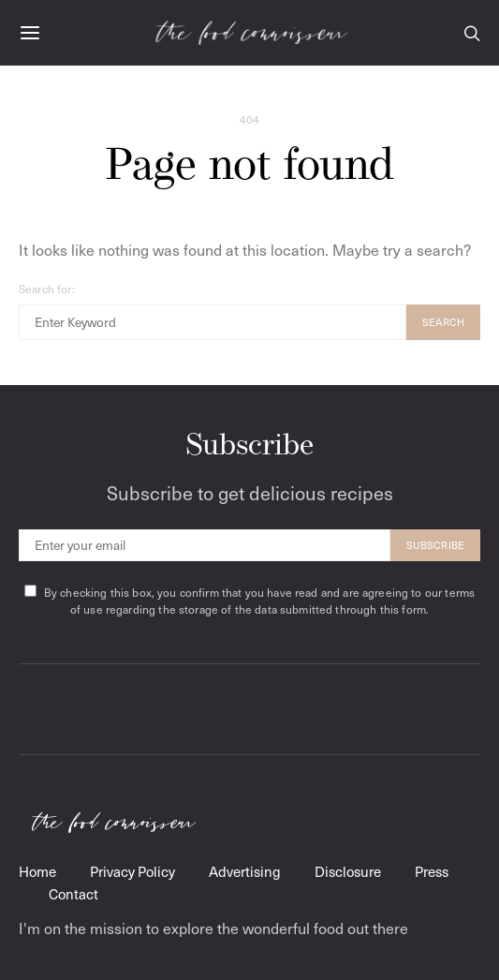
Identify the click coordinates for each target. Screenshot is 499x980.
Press (432, 871)
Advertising (245, 871)
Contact (73, 894)
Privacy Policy (132, 871)
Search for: (47, 289)
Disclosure (348, 871)
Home (37, 871)
